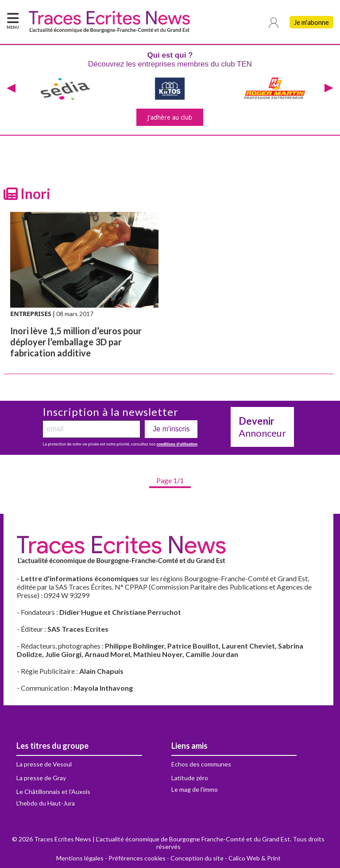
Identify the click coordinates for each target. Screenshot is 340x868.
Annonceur (262, 427)
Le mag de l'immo (195, 789)
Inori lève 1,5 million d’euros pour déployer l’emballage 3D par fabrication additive (76, 342)
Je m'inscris (171, 429)
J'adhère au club (170, 117)
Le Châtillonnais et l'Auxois (53, 792)
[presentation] (11, 89)
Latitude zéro (190, 778)
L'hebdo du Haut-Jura (46, 803)
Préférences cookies (137, 858)
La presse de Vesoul (44, 764)
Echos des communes (201, 764)
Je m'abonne (311, 22)
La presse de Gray (41, 778)
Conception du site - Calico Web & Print (226, 858)
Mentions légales (80, 858)
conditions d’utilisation (177, 444)
